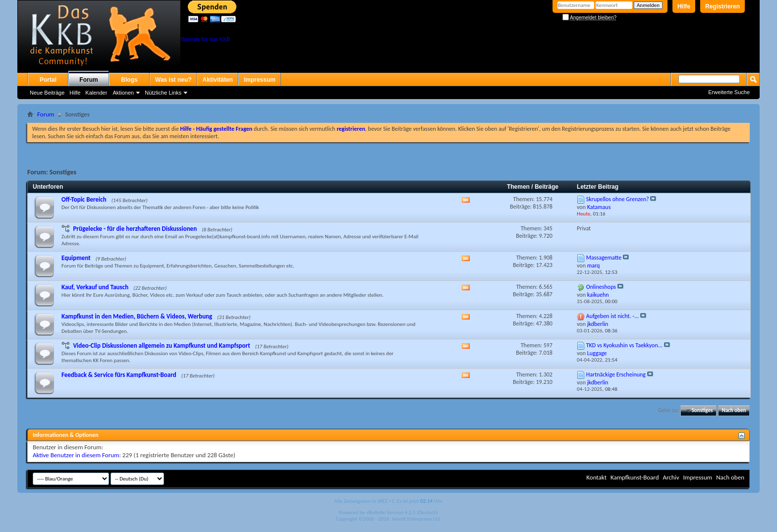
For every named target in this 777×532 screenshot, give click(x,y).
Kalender (96, 93)
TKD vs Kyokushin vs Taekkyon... (624, 345)
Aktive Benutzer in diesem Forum (76, 455)
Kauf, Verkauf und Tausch (95, 287)
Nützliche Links (163, 93)
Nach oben (734, 410)
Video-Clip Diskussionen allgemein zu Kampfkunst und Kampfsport (161, 346)
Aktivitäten (218, 80)
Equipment (76, 258)
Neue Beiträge (47, 93)
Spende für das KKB (206, 39)
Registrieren (722, 6)
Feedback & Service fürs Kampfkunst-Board (119, 375)
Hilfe (684, 6)
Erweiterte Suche (729, 92)
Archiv (671, 477)
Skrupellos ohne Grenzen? (618, 199)
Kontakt (596, 477)
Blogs (129, 80)
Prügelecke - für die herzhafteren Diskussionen (135, 229)
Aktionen (123, 93)
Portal (48, 80)
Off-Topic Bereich (84, 199)
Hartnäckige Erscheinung (616, 374)
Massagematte (604, 258)
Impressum (260, 80)
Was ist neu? (173, 80)
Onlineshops (601, 287)
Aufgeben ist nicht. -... (612, 316)
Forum (88, 80)
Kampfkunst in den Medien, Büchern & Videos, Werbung (137, 316)
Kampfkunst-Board (635, 477)
